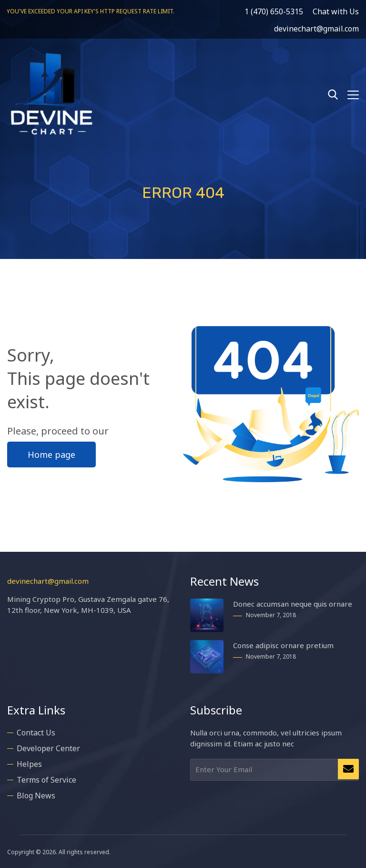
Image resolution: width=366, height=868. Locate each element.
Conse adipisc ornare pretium (283, 644)
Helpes (29, 763)
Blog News (36, 794)
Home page (51, 453)
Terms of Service (46, 778)
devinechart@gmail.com (48, 579)
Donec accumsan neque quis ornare (293, 602)
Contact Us (36, 731)
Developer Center (48, 747)
